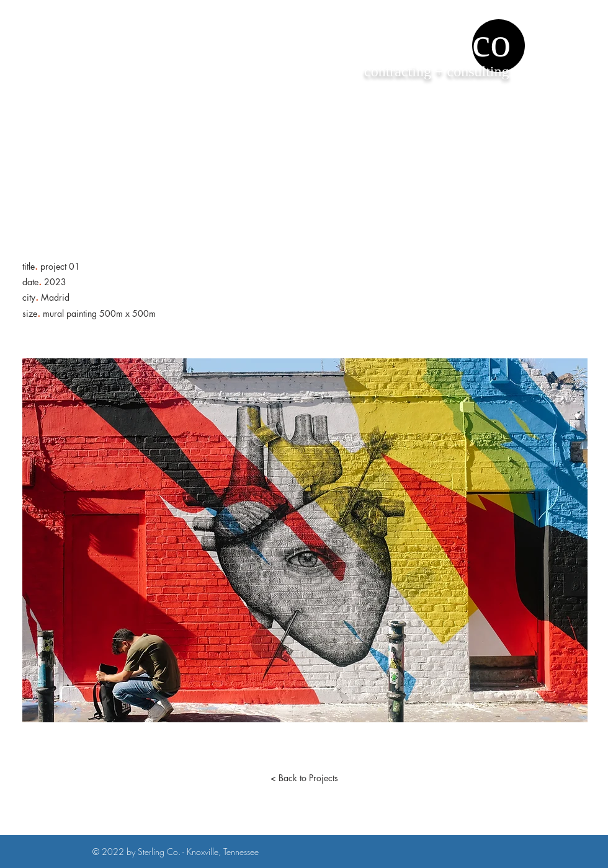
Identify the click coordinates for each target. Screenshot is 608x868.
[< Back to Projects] (304, 778)
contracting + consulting (436, 71)
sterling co (425, 42)
